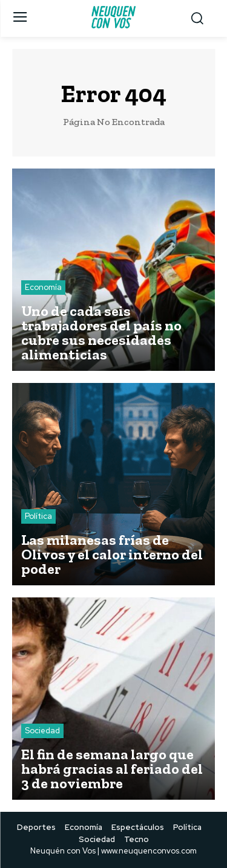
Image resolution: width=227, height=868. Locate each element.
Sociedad (42, 731)
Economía (43, 287)
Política (38, 516)
